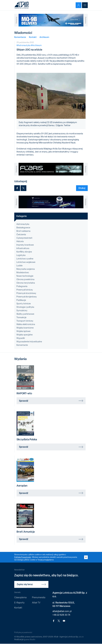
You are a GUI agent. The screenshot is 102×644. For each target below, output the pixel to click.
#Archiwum (36, 45)
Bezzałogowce (23, 228)
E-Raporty (19, 603)
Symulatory (22, 310)
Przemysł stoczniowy (26, 293)
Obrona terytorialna (26, 283)
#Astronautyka (24, 45)
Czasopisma (20, 597)
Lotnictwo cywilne (25, 259)
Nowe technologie (25, 276)
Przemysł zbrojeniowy (27, 297)
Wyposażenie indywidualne (29, 342)
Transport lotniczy (25, 321)
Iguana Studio (30, 640)
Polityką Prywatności (23, 557)
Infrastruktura (23, 248)
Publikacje (21, 300)
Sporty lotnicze (24, 304)
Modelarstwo (23, 272)
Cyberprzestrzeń (24, 238)
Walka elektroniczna (26, 324)
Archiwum (44, 37)
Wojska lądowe (23, 331)
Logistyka (21, 255)
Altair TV (36, 603)
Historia (20, 241)
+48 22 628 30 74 (61, 615)
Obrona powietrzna (25, 279)
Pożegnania (22, 286)
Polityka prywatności (23, 632)
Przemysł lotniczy (25, 290)
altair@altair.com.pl (62, 611)
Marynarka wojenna (26, 269)
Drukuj (82, 188)
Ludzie (19, 266)
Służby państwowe (25, 314)
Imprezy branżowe (25, 245)
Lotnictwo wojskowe (26, 262)
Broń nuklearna (23, 231)
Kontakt (33, 37)
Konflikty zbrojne (24, 252)
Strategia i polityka (25, 307)
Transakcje (21, 317)
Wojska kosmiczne (25, 328)
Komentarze (20, 37)
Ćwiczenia (21, 234)
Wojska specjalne (24, 335)
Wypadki (21, 338)
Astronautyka (23, 224)
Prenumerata (39, 597)
